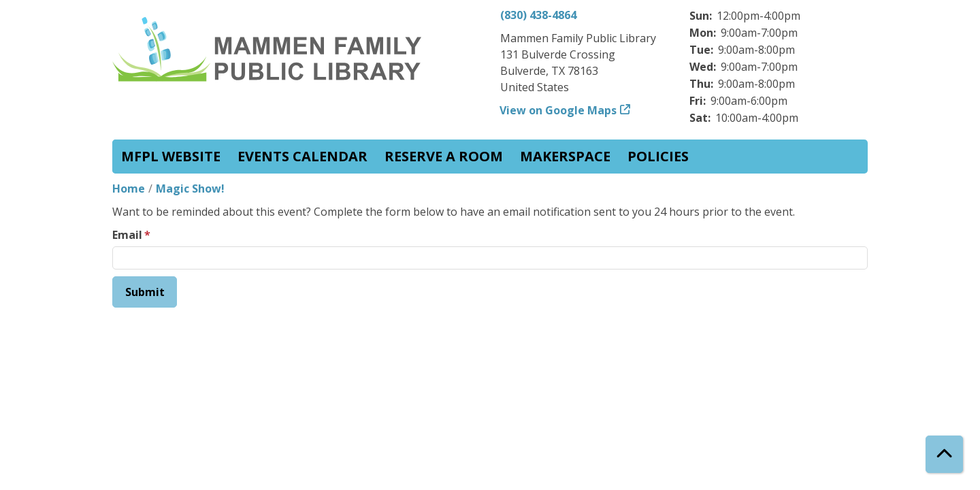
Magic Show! (190, 189)
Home (129, 189)
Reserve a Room (444, 156)
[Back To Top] (944, 454)
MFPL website (171, 156)
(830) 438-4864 (538, 15)
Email (127, 235)
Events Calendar (303, 156)
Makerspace (565, 156)
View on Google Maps (558, 110)
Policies (658, 156)
